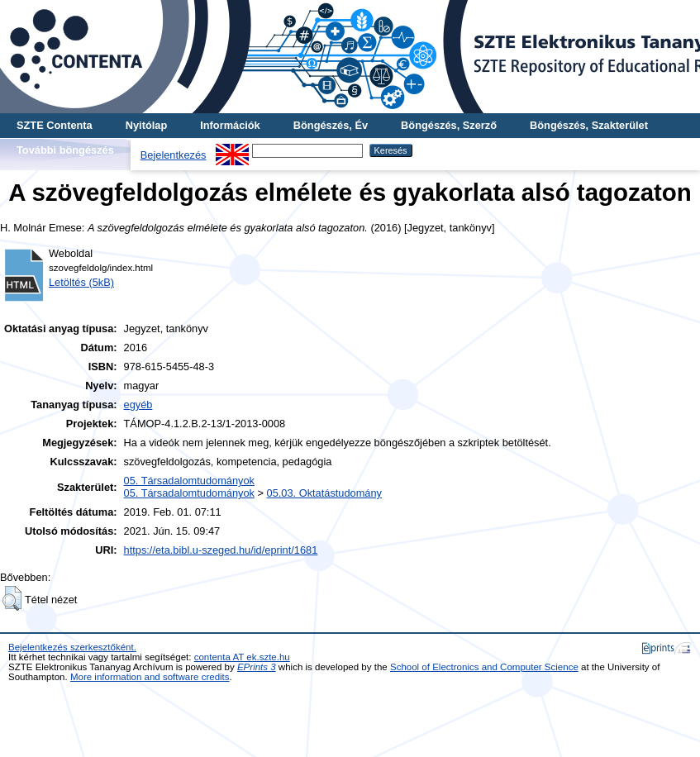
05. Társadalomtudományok (189, 481)
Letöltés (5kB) (81, 282)
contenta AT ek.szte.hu (242, 657)
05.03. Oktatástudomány (324, 493)
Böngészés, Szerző (449, 125)
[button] (12, 598)
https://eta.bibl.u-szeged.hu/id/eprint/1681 (221, 550)
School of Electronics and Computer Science (484, 667)
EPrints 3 (257, 667)
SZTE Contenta (55, 125)
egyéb (138, 405)
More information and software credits (150, 677)
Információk (230, 125)
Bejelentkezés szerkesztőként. (72, 647)
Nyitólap (146, 125)
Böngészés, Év (331, 125)
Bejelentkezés (174, 155)
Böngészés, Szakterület (589, 125)
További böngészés (65, 150)
